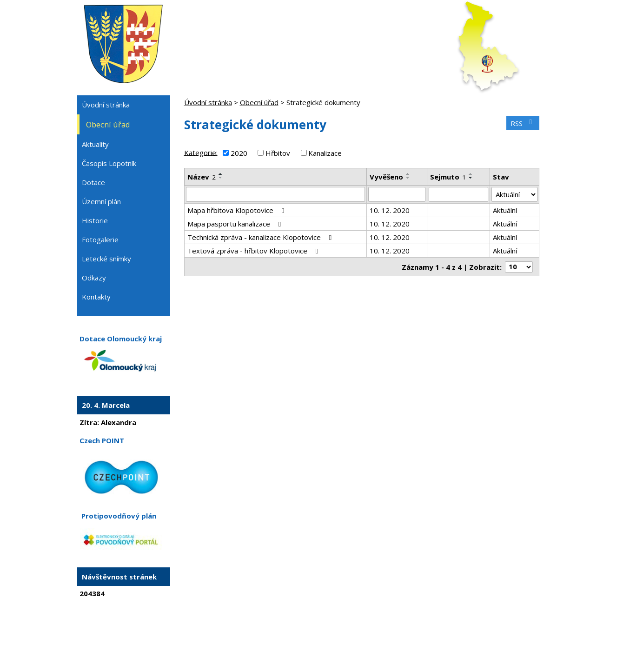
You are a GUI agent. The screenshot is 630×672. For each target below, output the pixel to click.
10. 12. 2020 (390, 210)
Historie (95, 220)
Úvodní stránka (208, 102)
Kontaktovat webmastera (286, 639)
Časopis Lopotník (109, 163)
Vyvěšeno (386, 177)
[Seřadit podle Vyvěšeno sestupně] (408, 178)
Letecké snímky (106, 259)
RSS (523, 123)
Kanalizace (325, 153)
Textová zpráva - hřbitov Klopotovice (254, 251)
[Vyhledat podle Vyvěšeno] (397, 194)
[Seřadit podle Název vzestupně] (221, 174)
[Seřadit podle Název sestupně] (221, 178)
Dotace (93, 182)
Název (202, 177)
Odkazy (94, 278)
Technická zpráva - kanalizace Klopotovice (261, 237)
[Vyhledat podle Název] (276, 194)
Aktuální (505, 210)
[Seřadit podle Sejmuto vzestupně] (471, 174)
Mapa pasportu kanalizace (236, 224)
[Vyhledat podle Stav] (514, 194)
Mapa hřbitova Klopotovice (237, 210)
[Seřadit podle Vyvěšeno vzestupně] (408, 174)
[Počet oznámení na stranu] (519, 267)
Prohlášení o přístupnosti (407, 639)
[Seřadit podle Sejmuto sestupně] (471, 178)
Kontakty (96, 297)
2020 (239, 153)
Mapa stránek (346, 639)
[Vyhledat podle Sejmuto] (459, 194)
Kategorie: (201, 152)
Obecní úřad (259, 102)
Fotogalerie (100, 240)
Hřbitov (278, 153)
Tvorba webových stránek (302, 647)
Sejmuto (448, 177)
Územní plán (101, 201)
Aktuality (95, 144)
